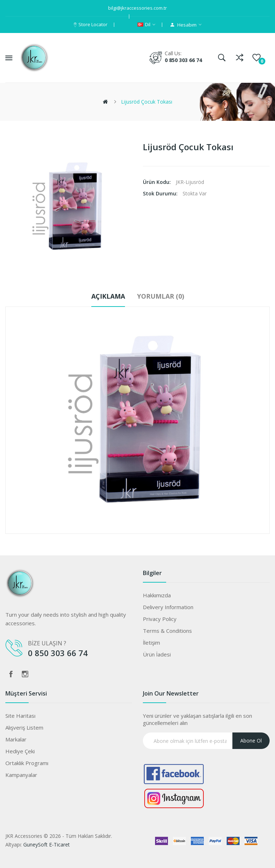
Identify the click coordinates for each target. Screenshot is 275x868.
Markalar (16, 739)
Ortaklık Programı (27, 763)
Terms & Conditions (167, 631)
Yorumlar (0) (161, 296)
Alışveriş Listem (24, 727)
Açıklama (108, 296)
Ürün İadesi (157, 654)
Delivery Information (168, 607)
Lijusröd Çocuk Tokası (147, 102)
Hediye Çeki (20, 751)
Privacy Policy (160, 619)
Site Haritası (20, 716)
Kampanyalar (21, 775)
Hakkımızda (157, 595)
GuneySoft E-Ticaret (47, 845)
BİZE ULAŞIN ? (48, 643)
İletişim (151, 642)
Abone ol (251, 741)
